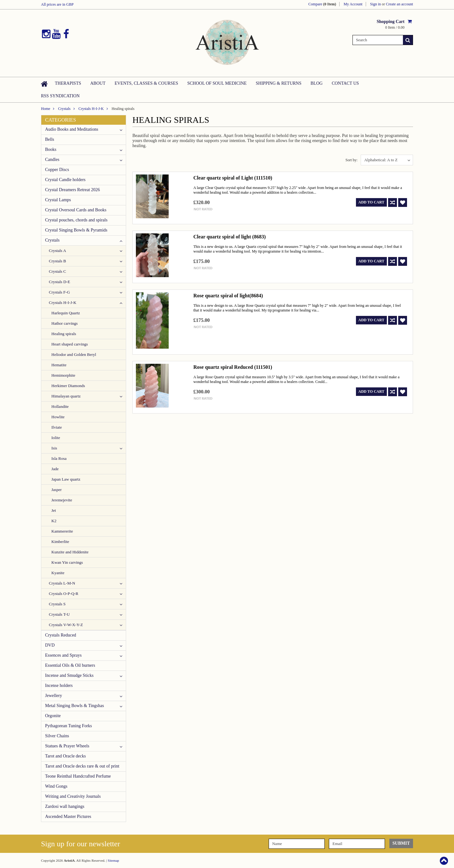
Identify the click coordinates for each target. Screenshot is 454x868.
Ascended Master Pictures (68, 817)
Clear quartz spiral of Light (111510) (233, 178)
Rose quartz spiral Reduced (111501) (233, 367)
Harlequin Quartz (66, 313)
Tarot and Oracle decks (65, 756)
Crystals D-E (60, 282)
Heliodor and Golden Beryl (74, 354)
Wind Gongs (56, 786)
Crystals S (57, 604)
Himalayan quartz (66, 396)
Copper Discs (57, 170)
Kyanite (58, 573)
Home (46, 109)
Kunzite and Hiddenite (70, 552)
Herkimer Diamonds (68, 386)
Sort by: (352, 160)
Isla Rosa (59, 458)
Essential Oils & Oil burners (70, 665)
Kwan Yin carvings (67, 562)
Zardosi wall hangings (65, 806)
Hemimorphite (63, 375)
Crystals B (58, 261)
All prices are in (57, 4)
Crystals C (58, 271)
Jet (54, 510)
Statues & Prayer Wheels (67, 746)
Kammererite (62, 531)
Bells (50, 139)
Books (51, 149)
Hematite (59, 365)
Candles (52, 160)
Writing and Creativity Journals (73, 796)
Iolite (56, 438)
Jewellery (54, 696)
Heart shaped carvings (70, 344)
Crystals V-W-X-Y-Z (66, 625)
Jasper (57, 490)
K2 (54, 521)
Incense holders (59, 685)
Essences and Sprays (63, 655)
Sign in (375, 4)
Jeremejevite (62, 500)
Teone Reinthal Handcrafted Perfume (78, 776)
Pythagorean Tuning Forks (69, 726)
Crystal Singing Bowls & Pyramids (76, 230)
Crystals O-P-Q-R (64, 594)
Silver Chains (57, 736)
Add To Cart (371, 202)
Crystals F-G (59, 292)
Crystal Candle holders (65, 180)
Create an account (399, 4)
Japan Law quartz (66, 479)
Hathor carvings (64, 323)
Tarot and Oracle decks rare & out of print (82, 766)
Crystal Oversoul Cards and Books (76, 210)
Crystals (64, 109)
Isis (54, 448)
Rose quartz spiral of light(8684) (228, 296)
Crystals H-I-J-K (91, 109)
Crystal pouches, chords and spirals (76, 220)
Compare (322, 4)
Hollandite (60, 406)
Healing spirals (64, 334)
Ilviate (57, 427)
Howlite (58, 417)
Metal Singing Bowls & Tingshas (75, 706)
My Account (353, 4)
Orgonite (53, 716)
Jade (55, 469)
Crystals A (58, 251)
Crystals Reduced (61, 635)
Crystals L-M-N (62, 583)
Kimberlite (60, 542)
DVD (50, 645)
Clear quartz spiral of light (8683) (229, 237)
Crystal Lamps (58, 200)
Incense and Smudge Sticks (69, 675)
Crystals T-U (59, 614)
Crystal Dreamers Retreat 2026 (73, 190)
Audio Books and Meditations (72, 129)
